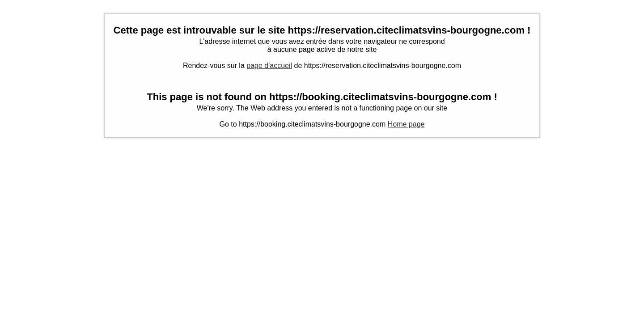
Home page (406, 124)
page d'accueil (269, 66)
